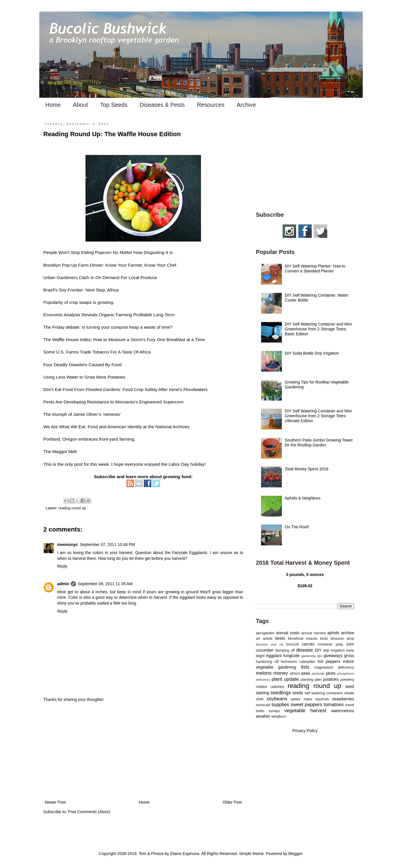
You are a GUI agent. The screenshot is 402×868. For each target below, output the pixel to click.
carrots (308, 644)
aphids (333, 633)
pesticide (318, 674)
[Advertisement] (143, 751)
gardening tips (312, 656)
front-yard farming (117, 439)
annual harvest (313, 633)
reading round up (72, 508)
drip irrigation (334, 650)
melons (264, 673)
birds (324, 639)
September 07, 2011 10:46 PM (107, 545)
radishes (278, 687)
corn (350, 644)
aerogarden (265, 633)
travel (350, 705)
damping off (285, 650)
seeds (298, 693)
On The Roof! (297, 527)
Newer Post (55, 802)
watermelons (343, 711)
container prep (330, 644)
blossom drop (342, 639)
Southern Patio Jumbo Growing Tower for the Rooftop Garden (319, 443)
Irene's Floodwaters (188, 389)
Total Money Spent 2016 (307, 469)
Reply (62, 566)
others (295, 674)
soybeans (277, 699)
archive (348, 633)
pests (331, 673)
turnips (274, 711)
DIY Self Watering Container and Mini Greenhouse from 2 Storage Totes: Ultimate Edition (318, 416)
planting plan (311, 680)
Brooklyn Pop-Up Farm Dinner (73, 265)
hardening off (267, 662)
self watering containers (324, 693)
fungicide (291, 656)
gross (349, 656)
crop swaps (81, 302)
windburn (279, 717)
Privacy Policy (305, 731)
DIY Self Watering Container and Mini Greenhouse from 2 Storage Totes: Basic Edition (318, 329)
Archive (246, 105)
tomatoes (334, 705)
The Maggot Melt (60, 451)
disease (305, 650)
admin (63, 584)
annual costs (288, 633)
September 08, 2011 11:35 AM (105, 584)
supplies (280, 705)
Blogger (295, 854)
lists (305, 667)
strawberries (343, 699)
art (258, 639)
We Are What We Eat (64, 427)
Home (53, 105)
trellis (260, 711)
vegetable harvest (305, 711)
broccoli (292, 644)
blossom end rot (270, 644)
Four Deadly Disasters (65, 365)
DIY (318, 650)
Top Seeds (114, 105)
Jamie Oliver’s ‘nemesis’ (97, 414)
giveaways (333, 656)
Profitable (143, 315)
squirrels (322, 699)
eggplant (274, 656)
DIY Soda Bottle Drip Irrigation (312, 353)
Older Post (232, 802)
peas (306, 673)
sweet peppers (306, 705)
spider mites (301, 699)
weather (263, 716)
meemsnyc (68, 545)
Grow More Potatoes (105, 377)
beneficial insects (303, 639)
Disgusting (154, 252)
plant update (285, 679)
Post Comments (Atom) (89, 812)
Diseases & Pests (162, 105)
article (268, 639)
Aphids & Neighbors (303, 498)
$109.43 (305, 586)
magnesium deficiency (334, 667)
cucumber (265, 650)
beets (280, 638)
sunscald (263, 705)
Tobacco (101, 352)
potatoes (331, 679)
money (281, 673)
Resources (211, 105)
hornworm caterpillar (298, 662)
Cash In (86, 277)
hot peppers (329, 661)
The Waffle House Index (67, 339)
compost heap (125, 327)
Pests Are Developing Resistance (76, 402)
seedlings (281, 693)
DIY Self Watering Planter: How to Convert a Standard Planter (315, 269)
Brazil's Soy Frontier (63, 290)
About (80, 105)
